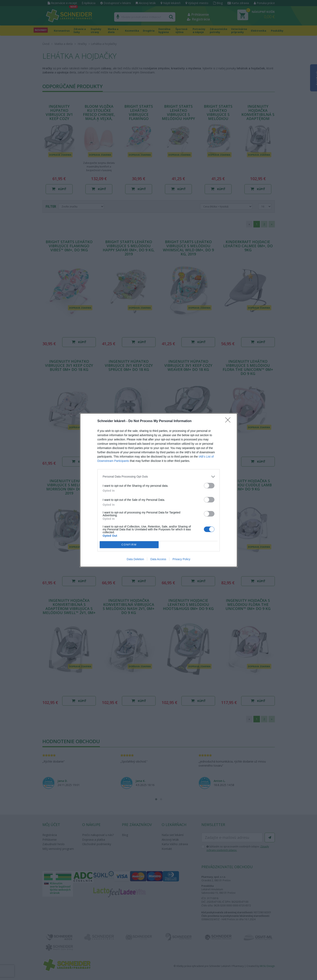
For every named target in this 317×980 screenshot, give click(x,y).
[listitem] (159, 477)
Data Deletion (135, 559)
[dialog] (159, 490)
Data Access (158, 559)
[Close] (229, 421)
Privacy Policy (181, 559)
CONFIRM (129, 545)
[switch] (209, 486)
